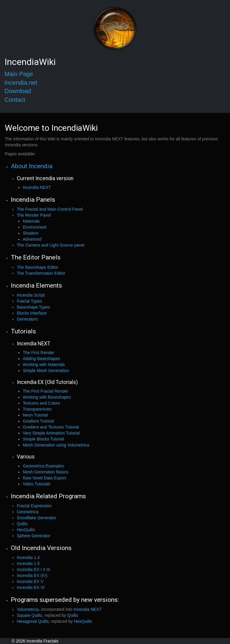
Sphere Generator (34, 536)
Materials (31, 221)
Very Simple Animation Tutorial (51, 433)
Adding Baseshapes (41, 359)
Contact (15, 100)
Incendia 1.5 (28, 563)
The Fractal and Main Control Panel (50, 209)
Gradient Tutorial (38, 421)
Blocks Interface (32, 313)
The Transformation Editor (41, 273)
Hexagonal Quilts (33, 621)
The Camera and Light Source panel (51, 245)
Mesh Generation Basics (46, 472)
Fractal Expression (34, 506)
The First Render (38, 353)
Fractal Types (29, 301)
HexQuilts (26, 530)
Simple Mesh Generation (46, 370)
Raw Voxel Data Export (44, 478)
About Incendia (32, 166)
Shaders (31, 233)
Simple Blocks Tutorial (43, 439)
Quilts (22, 524)
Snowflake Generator (37, 518)
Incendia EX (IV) (32, 575)
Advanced (32, 239)
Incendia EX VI (31, 587)
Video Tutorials (37, 484)
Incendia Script (31, 295)
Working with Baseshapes (47, 397)
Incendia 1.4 (28, 558)
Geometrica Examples (43, 466)
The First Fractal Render (46, 391)
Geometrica (28, 512)
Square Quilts (29, 615)
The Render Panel (34, 215)
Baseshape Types (33, 307)
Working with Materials (44, 364)
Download (18, 91)
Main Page (19, 74)
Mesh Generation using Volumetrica (56, 445)
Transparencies (37, 409)
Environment (35, 227)
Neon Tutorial (35, 415)
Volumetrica (28, 609)
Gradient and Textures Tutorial (51, 427)
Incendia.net (21, 83)
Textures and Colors (41, 403)
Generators (27, 319)
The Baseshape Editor (38, 267)
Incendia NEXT (37, 187)
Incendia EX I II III (33, 569)
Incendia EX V (30, 581)
